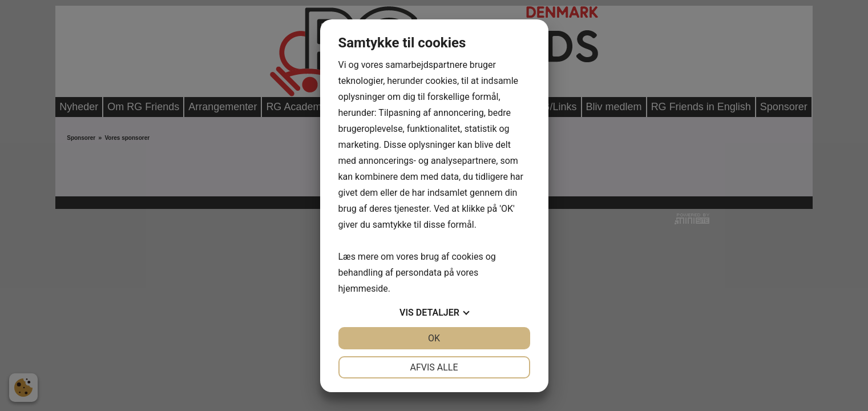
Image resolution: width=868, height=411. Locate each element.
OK (434, 338)
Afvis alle (434, 367)
